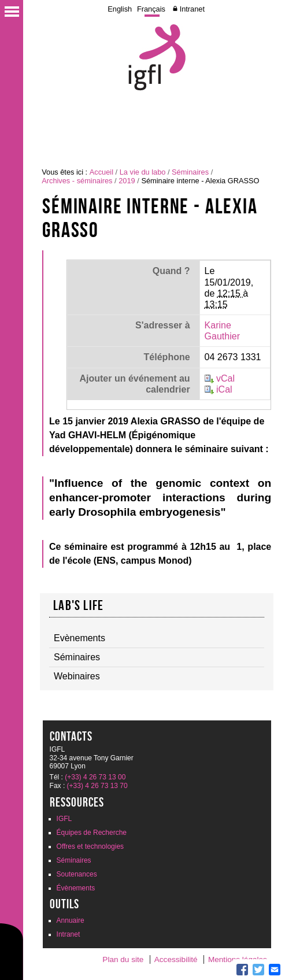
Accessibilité (176, 959)
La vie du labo (143, 172)
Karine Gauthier (222, 331)
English (120, 9)
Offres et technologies (90, 846)
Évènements (76, 888)
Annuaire (71, 920)
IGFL (64, 819)
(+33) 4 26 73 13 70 (97, 786)
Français (151, 9)
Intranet (192, 9)
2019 (127, 181)
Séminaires (190, 172)
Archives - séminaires (77, 181)
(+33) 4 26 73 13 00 (95, 777)
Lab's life (78, 605)
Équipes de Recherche (92, 833)
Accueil (101, 172)
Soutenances (77, 874)
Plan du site (123, 959)
